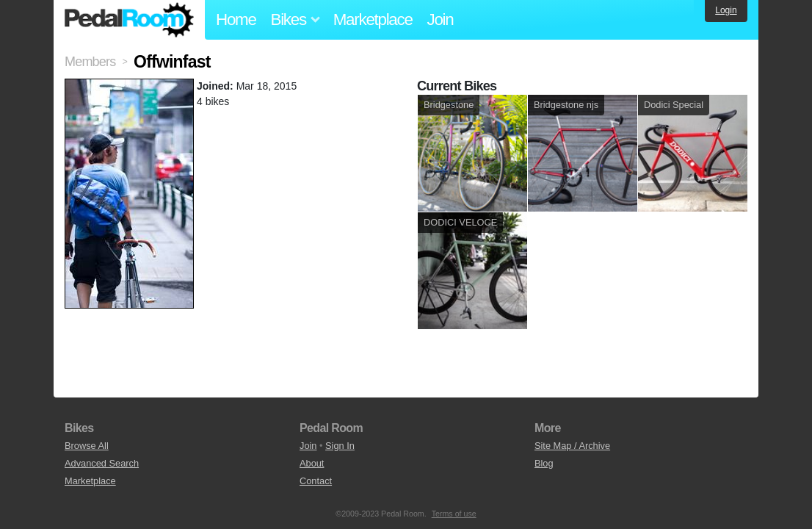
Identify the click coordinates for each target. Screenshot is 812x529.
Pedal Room (129, 20)
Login (726, 10)
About (312, 463)
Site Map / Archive (572, 446)
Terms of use (454, 514)
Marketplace (373, 19)
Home (236, 19)
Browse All (87, 446)
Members (90, 62)
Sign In (340, 446)
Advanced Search (102, 463)
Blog (544, 463)
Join (441, 19)
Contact (316, 481)
